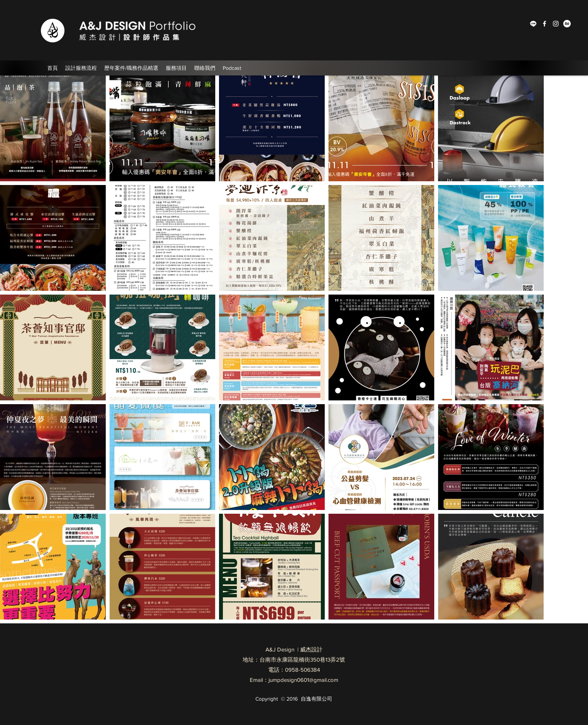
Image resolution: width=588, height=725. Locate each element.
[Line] (533, 24)
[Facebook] (544, 24)
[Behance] (567, 24)
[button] (131, 68)
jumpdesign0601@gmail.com (303, 680)
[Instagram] (556, 24)
